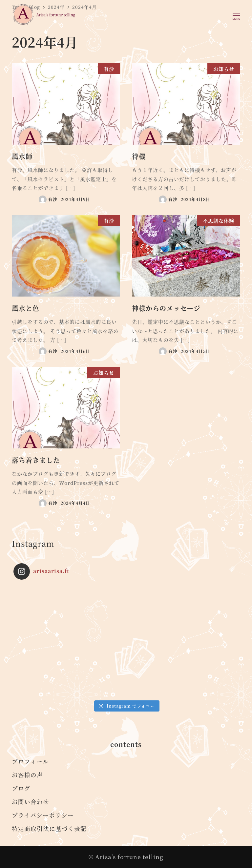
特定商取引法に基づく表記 (49, 828)
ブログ (21, 788)
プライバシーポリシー (43, 815)
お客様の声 (27, 775)
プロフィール (30, 761)
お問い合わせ (31, 802)
